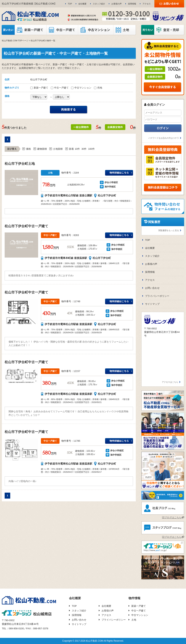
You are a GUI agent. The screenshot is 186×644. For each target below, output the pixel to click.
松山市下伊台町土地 (20, 164)
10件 (77, 149)
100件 (91, 149)
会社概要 (82, 4)
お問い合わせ (152, 288)
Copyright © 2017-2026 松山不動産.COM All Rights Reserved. (93, 641)
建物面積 (42, 149)
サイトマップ (152, 304)
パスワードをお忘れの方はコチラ (164, 138)
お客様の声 (117, 4)
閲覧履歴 (154, 222)
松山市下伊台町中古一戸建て (26, 226)
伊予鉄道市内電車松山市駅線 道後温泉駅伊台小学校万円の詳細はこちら (119, 302)
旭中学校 (109, 187)
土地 (134, 620)
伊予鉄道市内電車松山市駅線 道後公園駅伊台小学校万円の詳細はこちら (119, 173)
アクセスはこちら (170, 382)
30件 (84, 149)
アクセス (147, 4)
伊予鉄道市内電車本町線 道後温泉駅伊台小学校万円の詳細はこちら (119, 235)
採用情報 (132, 4)
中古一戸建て (60, 88)
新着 (71, 149)
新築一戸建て (40, 88)
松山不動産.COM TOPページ (15, 41)
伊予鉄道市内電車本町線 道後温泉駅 (66, 258)
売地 (98, 88)
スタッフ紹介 (99, 4)
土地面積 (58, 149)
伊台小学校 (110, 182)
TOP (70, 4)
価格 (28, 149)
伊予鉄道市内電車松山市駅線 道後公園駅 (68, 195)
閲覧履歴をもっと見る (169, 230)
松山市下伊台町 (107, 195)
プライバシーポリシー (157, 296)
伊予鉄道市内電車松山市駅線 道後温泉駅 (68, 324)
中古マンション (82, 88)
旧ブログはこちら (172, 517)
